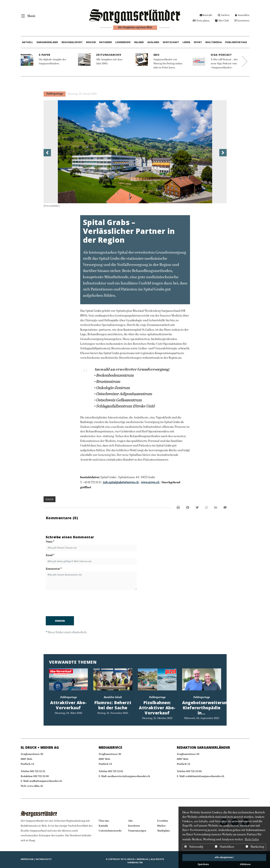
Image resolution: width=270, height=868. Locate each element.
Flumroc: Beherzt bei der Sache (113, 705)
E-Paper (45, 55)
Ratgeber (106, 42)
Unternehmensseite (110, 831)
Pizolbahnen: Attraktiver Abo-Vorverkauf (157, 708)
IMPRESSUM (27, 859)
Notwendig (194, 847)
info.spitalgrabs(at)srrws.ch (121, 483)
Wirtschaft (171, 42)
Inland (139, 42)
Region (91, 42)
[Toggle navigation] (27, 16)
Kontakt (206, 15)
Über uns (104, 821)
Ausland (153, 42)
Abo (156, 55)
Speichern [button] (203, 865)
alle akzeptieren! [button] (224, 858)
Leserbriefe (123, 42)
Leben (186, 42)
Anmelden (242, 15)
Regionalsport (72, 42)
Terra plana (201, 21)
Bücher (161, 826)
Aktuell (27, 42)
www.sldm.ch (35, 786)
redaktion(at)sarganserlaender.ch (205, 776)
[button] (47, 153)
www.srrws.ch (150, 483)
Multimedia (214, 42)
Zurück (49, 499)
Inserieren (242, 21)
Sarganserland (47, 42)
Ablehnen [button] (245, 865)
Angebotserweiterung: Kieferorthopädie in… (207, 708)
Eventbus (163, 821)
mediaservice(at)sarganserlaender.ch (129, 776)
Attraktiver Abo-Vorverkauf (68, 705)
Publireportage (236, 42)
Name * (50, 542)
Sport (198, 42)
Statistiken (225, 847)
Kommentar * (54, 569)
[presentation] (74, 604)
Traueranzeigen (137, 831)
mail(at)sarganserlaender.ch (46, 781)
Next (245, 61)
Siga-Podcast (221, 55)
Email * (50, 555)
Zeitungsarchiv (109, 55)
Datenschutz (44, 859)
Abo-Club (222, 21)
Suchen (224, 15)
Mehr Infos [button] (252, 840)
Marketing (255, 847)
